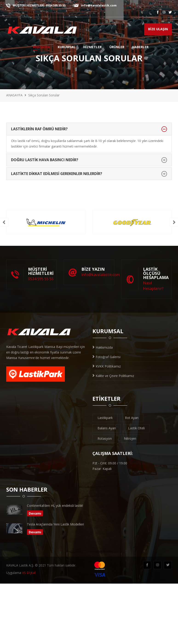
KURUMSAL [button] (67, 48)
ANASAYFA (41, 48)
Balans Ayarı (107, 428)
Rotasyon (105, 438)
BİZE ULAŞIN (158, 29)
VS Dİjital (29, 573)
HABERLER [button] (140, 48)
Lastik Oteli (136, 428)
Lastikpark (105, 418)
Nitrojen (130, 438)
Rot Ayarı (132, 418)
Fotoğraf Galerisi (106, 357)
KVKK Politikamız (107, 366)
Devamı (35, 513)
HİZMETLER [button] (92, 48)
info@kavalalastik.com (94, 5)
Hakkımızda (103, 347)
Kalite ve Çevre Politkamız (113, 376)
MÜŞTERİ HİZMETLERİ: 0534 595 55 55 (36, 5)
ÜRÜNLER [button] (118, 48)
